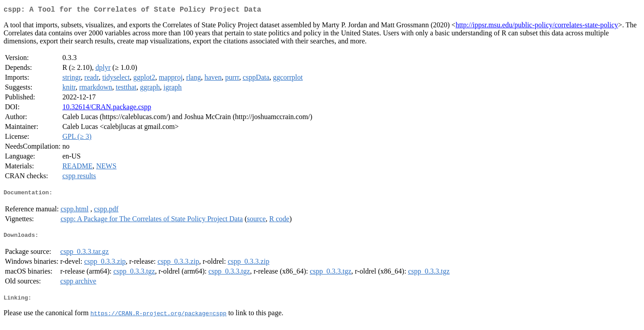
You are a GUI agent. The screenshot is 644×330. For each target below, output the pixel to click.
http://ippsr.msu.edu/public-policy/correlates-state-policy (537, 27)
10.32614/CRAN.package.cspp (107, 109)
